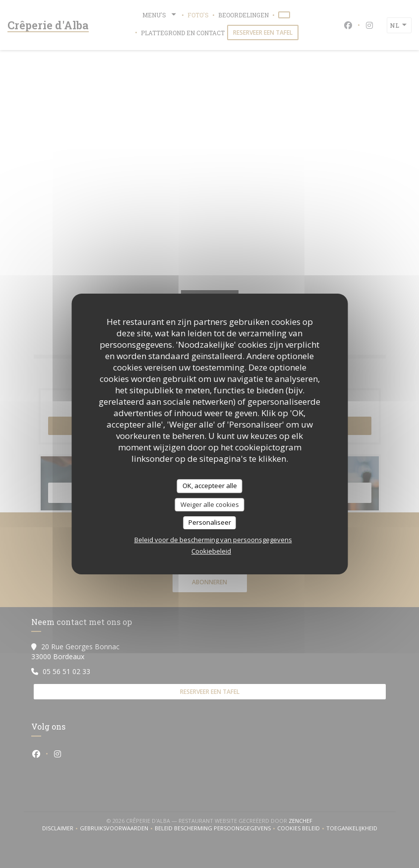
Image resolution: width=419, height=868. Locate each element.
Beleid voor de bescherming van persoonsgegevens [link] (213, 540)
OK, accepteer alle (210, 486)
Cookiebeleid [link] (211, 551)
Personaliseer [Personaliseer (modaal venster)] (210, 522)
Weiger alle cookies (210, 504)
